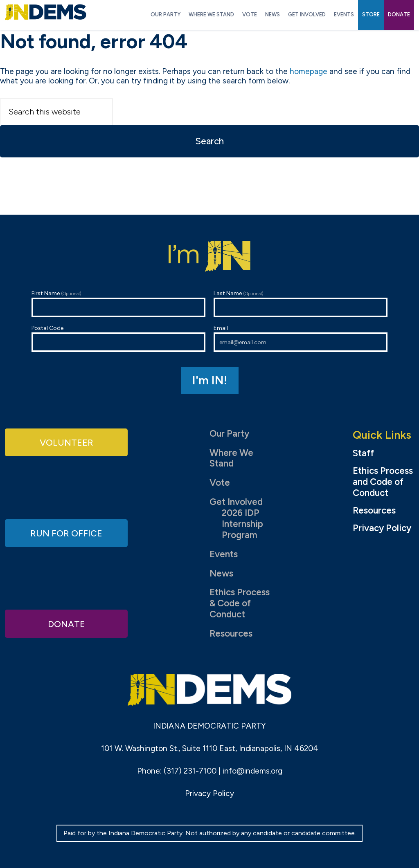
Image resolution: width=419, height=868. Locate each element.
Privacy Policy (382, 528)
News (221, 573)
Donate (66, 623)
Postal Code (118, 338)
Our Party (229, 434)
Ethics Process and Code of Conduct (383, 482)
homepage (309, 71)
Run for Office (66, 533)
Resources (231, 634)
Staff (363, 453)
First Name (118, 304)
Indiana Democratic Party (46, 12)
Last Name (301, 304)
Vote (220, 483)
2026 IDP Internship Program (242, 524)
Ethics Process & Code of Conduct (240, 603)
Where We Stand (231, 458)
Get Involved (236, 502)
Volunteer (66, 442)
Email (301, 338)
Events (224, 554)
